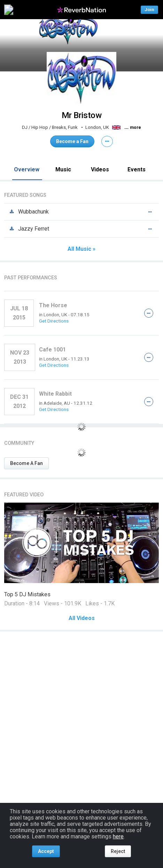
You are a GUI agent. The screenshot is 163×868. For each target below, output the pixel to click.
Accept (46, 851)
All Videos (82, 618)
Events (137, 169)
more (135, 127)
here (118, 836)
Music (63, 169)
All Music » (81, 249)
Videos (100, 169)
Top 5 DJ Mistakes (27, 594)
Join (149, 10)
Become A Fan (26, 463)
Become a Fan (72, 141)
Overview (27, 169)
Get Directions (54, 321)
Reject (118, 851)
